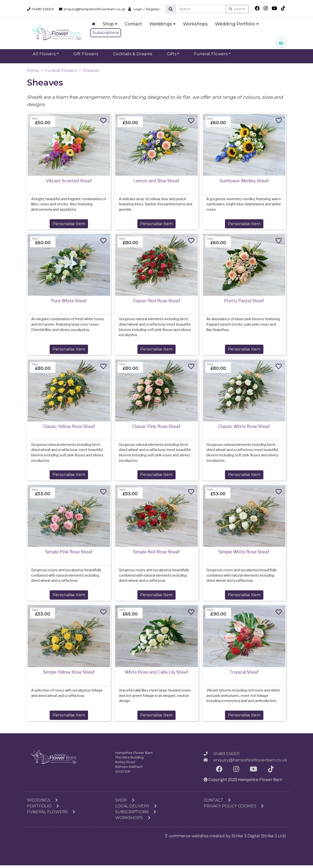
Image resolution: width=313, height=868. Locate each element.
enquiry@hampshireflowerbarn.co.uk (99, 7)
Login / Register (44, 13)
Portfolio (43, 809)
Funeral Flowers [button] (211, 57)
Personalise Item (69, 226)
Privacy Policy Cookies (234, 809)
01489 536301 (42, 7)
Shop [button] (110, 27)
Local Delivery (136, 809)
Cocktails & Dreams (133, 57)
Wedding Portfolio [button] (236, 27)
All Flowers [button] (44, 57)
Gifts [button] (172, 57)
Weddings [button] (162, 27)
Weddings (42, 803)
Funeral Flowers (61, 73)
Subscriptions (107, 35)
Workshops (197, 27)
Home (33, 73)
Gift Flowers (86, 57)
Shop (125, 803)
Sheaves (91, 73)
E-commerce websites (187, 839)
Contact (135, 27)
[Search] (207, 9)
